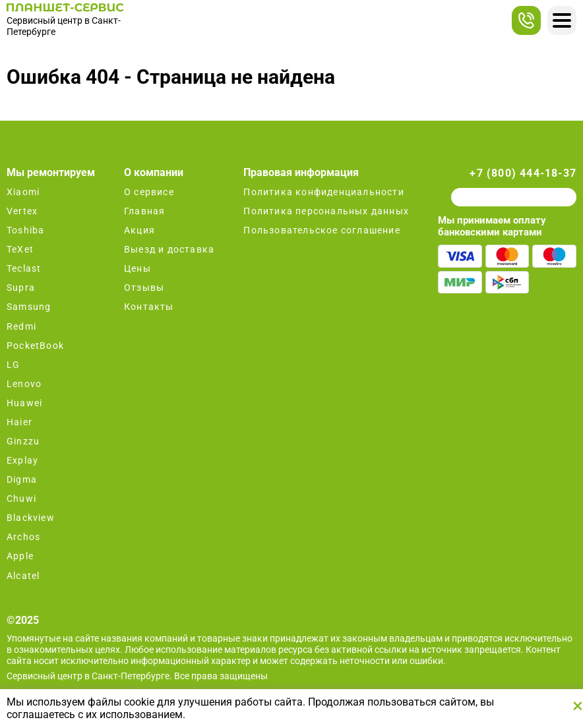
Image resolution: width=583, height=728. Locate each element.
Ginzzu (23, 441)
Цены (138, 268)
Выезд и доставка (169, 249)
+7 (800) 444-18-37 (523, 173)
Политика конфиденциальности (323, 192)
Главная (144, 211)
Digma (22, 479)
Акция (139, 230)
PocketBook (35, 346)
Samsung (29, 307)
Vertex (22, 211)
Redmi (21, 326)
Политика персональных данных (326, 211)
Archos (23, 537)
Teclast (24, 268)
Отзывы (144, 288)
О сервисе (149, 192)
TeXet (20, 249)
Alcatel (23, 576)
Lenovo (24, 384)
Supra (21, 288)
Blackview (31, 518)
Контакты (149, 307)
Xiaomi (23, 192)
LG (13, 365)
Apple (20, 556)
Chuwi (21, 499)
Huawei (24, 403)
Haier (19, 422)
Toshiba (25, 230)
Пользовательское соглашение (322, 230)
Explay (22, 460)
